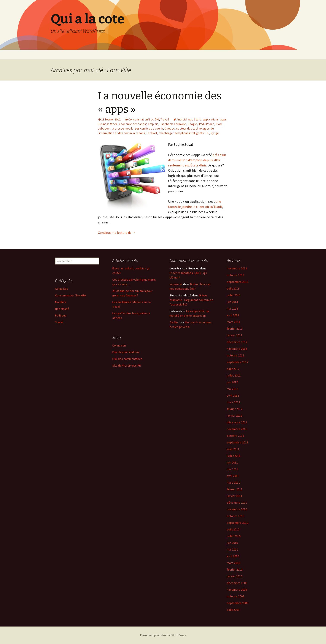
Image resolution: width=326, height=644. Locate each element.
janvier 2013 (235, 335)
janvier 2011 (235, 496)
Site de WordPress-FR (127, 366)
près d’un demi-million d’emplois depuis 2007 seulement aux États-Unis (197, 160)
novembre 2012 (237, 349)
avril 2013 (233, 315)
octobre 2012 (235, 355)
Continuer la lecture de (117, 233)
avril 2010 (233, 556)
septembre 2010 (238, 523)
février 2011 (235, 489)
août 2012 (233, 369)
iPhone (210, 124)
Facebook (166, 124)
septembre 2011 (238, 442)
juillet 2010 (234, 536)
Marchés (61, 302)
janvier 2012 (235, 416)
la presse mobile (123, 128)
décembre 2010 (237, 503)
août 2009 (233, 610)
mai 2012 (232, 389)
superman (176, 284)
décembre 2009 (237, 583)
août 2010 (233, 529)
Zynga (215, 133)
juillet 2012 (234, 375)
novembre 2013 (237, 268)
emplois (153, 124)
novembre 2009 (237, 590)
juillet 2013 (234, 295)
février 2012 (235, 409)
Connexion (119, 345)
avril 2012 (233, 396)
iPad (201, 124)
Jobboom (104, 128)
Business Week (108, 124)
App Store (195, 119)
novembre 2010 (237, 509)
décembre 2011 (237, 422)
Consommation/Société (144, 119)
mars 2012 (233, 402)
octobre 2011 (235, 436)
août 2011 (233, 449)
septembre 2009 (238, 603)
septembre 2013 (238, 282)
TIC (207, 133)
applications (211, 119)
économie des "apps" (133, 124)
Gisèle (174, 322)
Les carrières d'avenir (149, 128)
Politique (61, 315)
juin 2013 (232, 302)
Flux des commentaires (127, 359)
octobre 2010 (235, 516)
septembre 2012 (238, 362)
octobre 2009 (235, 596)
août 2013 (233, 288)
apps (223, 119)
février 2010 (235, 570)
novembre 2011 (237, 429)
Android (182, 119)
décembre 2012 (237, 342)
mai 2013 (232, 309)
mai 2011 (232, 469)
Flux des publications (126, 352)
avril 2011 (233, 476)
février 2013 (235, 329)
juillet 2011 (234, 456)
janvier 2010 (235, 576)
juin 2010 (232, 543)
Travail (165, 119)
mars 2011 (233, 483)
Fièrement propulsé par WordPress (163, 635)
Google (192, 124)
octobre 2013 (235, 275)
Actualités (62, 289)
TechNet (152, 133)
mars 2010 (233, 563)
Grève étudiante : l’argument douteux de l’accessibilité (191, 300)
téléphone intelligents (189, 133)
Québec (170, 128)
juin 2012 (232, 382)
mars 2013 (233, 322)
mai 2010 (232, 549)
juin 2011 (232, 462)
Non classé (62, 309)
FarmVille (180, 124)
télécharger (166, 133)
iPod (219, 124)
